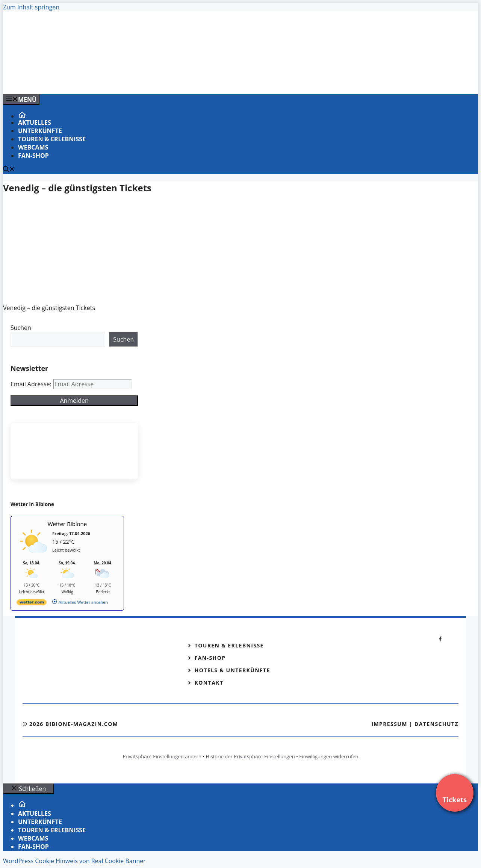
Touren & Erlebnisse (52, 139)
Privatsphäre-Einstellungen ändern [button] (162, 756)
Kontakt (209, 683)
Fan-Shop (33, 156)
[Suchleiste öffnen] (9, 170)
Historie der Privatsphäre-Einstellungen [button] (250, 756)
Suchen (21, 328)
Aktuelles (35, 122)
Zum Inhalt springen (31, 7)
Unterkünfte (40, 131)
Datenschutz (436, 724)
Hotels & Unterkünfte (232, 670)
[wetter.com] (32, 604)
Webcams (33, 147)
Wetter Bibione (67, 524)
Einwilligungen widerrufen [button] (329, 756)
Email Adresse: (32, 384)
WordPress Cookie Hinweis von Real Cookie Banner (74, 861)
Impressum (389, 724)
